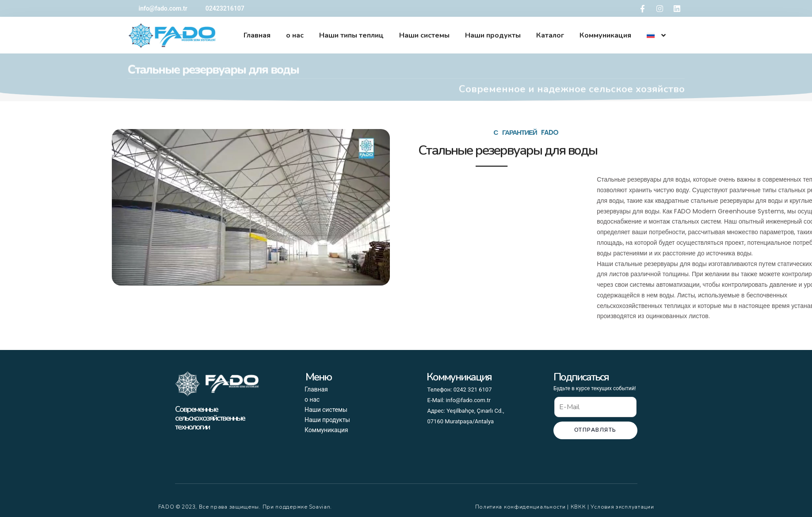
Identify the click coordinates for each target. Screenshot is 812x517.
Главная (257, 35)
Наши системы (424, 35)
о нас (295, 35)
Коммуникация (605, 35)
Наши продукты (493, 35)
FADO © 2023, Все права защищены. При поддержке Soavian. (245, 507)
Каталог (550, 35)
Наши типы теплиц (351, 35)
